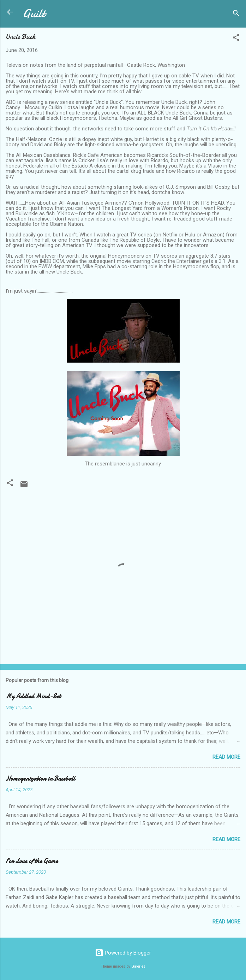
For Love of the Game (32, 861)
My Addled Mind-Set (33, 696)
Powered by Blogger (123, 953)
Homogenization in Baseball (40, 779)
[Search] (236, 14)
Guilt (34, 14)
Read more (226, 757)
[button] (236, 39)
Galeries (138, 966)
